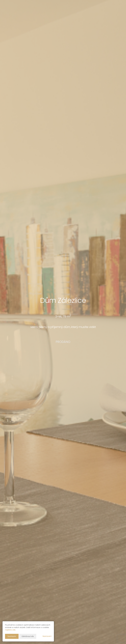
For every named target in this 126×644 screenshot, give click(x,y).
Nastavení (47, 636)
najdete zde (10, 630)
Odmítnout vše (28, 636)
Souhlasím (12, 636)
